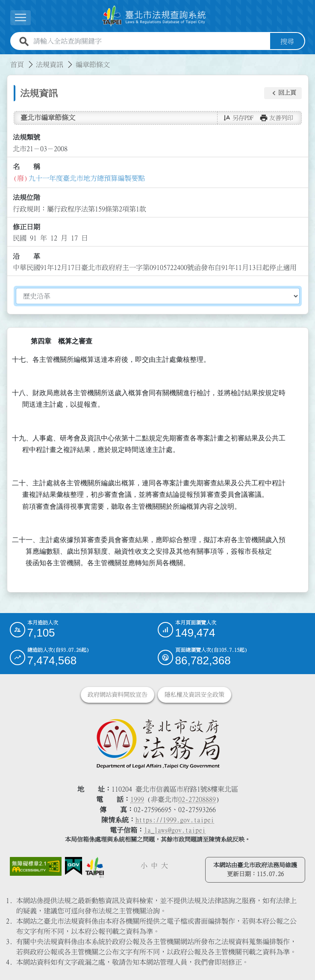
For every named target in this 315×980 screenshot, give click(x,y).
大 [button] (165, 866)
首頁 (17, 64)
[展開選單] (21, 18)
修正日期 (26, 227)
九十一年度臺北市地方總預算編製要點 (87, 178)
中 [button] (154, 866)
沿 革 (26, 256)
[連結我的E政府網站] (74, 866)
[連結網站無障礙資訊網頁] (36, 866)
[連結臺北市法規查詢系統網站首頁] (154, 16)
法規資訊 (50, 64)
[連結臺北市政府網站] (95, 867)
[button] (283, 93)
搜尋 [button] (287, 41)
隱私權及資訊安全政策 (194, 695)
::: (5, 59)
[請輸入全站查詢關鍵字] (150, 41)
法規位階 (26, 197)
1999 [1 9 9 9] (137, 799)
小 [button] (144, 866)
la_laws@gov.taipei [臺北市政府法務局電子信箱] (175, 830)
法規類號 (26, 137)
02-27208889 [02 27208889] (197, 799)
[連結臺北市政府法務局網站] (158, 743)
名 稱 (26, 167)
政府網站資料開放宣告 (118, 695)
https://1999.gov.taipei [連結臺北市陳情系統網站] (175, 820)
